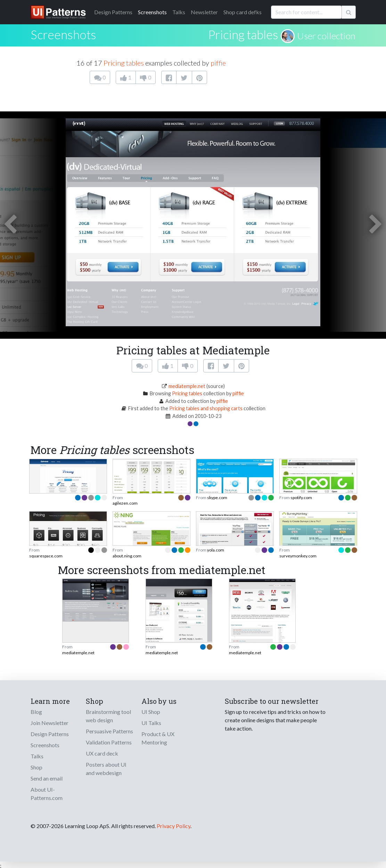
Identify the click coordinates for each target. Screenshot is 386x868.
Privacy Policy (174, 826)
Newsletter (204, 12)
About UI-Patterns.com (47, 794)
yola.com (216, 550)
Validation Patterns (109, 742)
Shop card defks (243, 12)
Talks (179, 12)
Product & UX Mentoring (158, 738)
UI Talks (151, 723)
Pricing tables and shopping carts (206, 408)
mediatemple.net (187, 386)
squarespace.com (46, 556)
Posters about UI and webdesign (106, 769)
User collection (326, 36)
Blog (36, 712)
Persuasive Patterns (109, 731)
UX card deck (102, 753)
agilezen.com (125, 503)
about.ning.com (127, 556)
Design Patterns (50, 734)
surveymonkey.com (298, 556)
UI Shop (151, 712)
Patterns (113, 12)
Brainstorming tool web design (108, 716)
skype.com (217, 498)
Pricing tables (243, 34)
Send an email (47, 778)
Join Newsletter (50, 723)
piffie (218, 63)
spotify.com (301, 498)
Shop (36, 767)
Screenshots (152, 12)
